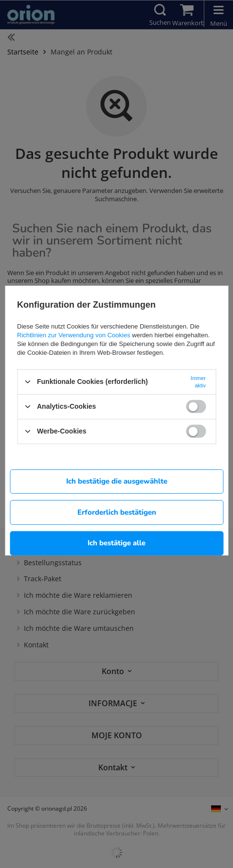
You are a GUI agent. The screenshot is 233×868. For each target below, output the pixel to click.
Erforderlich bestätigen (117, 512)
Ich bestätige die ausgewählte (117, 481)
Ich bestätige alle (116, 543)
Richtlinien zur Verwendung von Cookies (74, 335)
